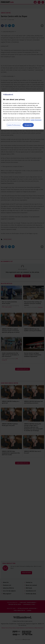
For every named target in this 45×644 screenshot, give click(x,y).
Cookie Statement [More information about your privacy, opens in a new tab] (36, 120)
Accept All (28, 125)
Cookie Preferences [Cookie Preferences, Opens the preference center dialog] (14, 125)
